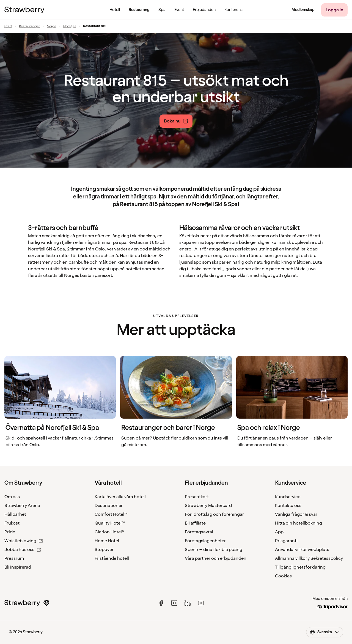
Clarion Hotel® (109, 532)
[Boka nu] (176, 121)
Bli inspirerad (18, 567)
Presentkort (197, 497)
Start (8, 26)
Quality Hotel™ (110, 523)
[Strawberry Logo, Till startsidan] (24, 10)
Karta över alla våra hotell (120, 497)
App (279, 532)
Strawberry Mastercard (208, 506)
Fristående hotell (112, 558)
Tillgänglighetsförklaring (300, 567)
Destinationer (109, 506)
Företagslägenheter (205, 541)
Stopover (104, 550)
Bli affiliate (195, 523)
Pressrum (14, 558)
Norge (52, 26)
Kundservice (288, 497)
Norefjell (70, 26)
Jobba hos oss (23, 550)
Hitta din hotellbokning (299, 523)
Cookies (283, 576)
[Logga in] (334, 10)
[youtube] (201, 603)
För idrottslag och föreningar (214, 514)
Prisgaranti (286, 541)
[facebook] (161, 603)
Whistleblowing (24, 541)
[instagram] (174, 603)
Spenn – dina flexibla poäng (214, 550)
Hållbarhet (15, 514)
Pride (10, 532)
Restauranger (29, 26)
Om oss (12, 497)
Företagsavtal (199, 532)
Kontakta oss (288, 506)
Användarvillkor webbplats (302, 550)
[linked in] (188, 603)
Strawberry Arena (22, 506)
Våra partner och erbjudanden (216, 558)
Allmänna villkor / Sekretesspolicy (309, 558)
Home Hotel (107, 541)
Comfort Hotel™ (111, 514)
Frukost (12, 523)
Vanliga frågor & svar (296, 514)
